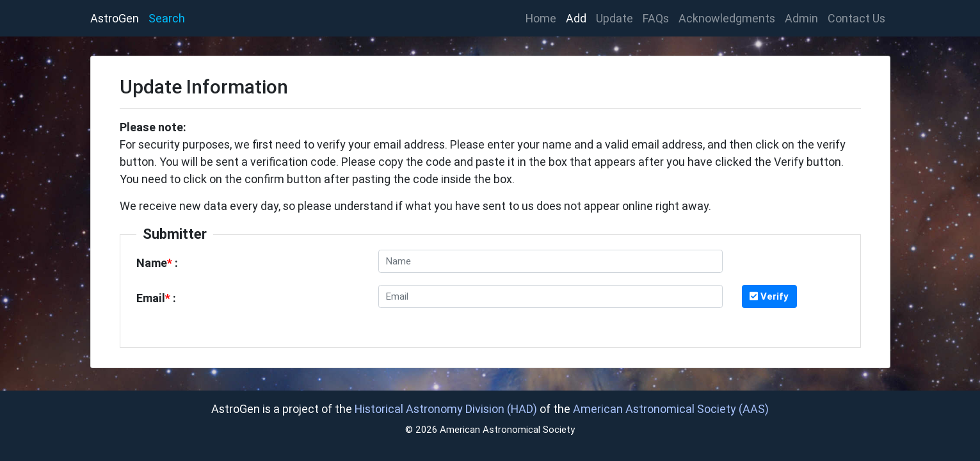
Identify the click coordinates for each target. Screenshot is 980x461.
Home (543, 17)
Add (576, 18)
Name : (157, 263)
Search (167, 18)
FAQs (656, 18)
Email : (156, 298)
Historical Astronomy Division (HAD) (446, 409)
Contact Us (856, 18)
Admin (801, 18)
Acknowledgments (727, 18)
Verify (769, 296)
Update (615, 18)
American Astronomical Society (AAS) (671, 409)
